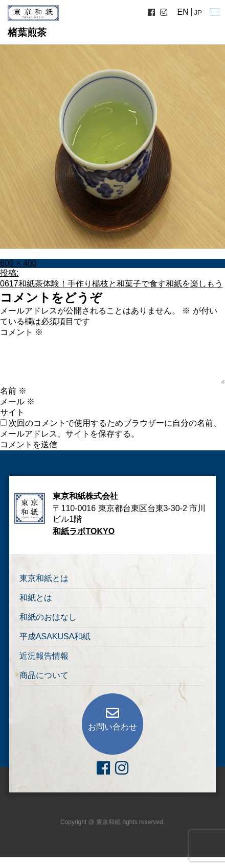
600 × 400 (18, 263)
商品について (44, 675)
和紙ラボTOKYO (84, 531)
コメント (21, 332)
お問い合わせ (112, 727)
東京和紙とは (44, 578)
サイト (12, 412)
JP (198, 13)
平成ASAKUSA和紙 (55, 636)
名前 (13, 391)
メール (17, 402)
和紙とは (36, 598)
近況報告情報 (44, 656)
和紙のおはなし (48, 617)
